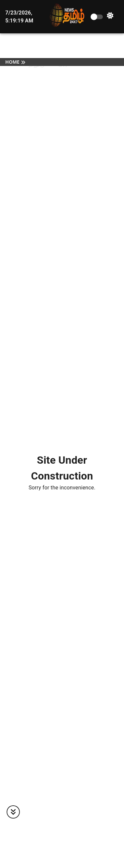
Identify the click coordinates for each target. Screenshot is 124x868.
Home (12, 62)
